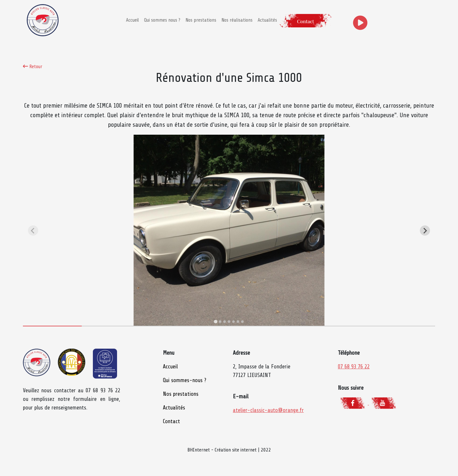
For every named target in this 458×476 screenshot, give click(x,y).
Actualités (267, 20)
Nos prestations (201, 20)
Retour (33, 67)
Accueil (132, 20)
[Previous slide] (33, 231)
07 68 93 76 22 (354, 366)
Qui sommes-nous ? (184, 380)
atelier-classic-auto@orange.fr (268, 410)
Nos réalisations (237, 20)
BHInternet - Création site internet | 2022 (229, 450)
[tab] (215, 322)
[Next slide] (425, 231)
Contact (171, 421)
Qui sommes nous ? (162, 20)
